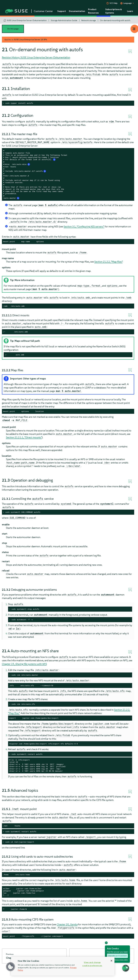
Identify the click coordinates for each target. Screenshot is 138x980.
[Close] (111, 961)
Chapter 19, (24, 664)
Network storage (89, 20)
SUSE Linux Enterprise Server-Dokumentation (27, 20)
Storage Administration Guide (64, 20)
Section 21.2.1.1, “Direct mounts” (24, 437)
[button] (11, 967)
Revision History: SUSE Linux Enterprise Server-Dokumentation (36, 57)
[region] (63, 966)
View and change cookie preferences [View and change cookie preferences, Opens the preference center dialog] (92, 964)
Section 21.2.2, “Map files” (108, 262)
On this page (13, 29)
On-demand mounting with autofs (115, 20)
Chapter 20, (67, 924)
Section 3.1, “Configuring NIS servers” (84, 227)
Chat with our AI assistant (117, 956)
